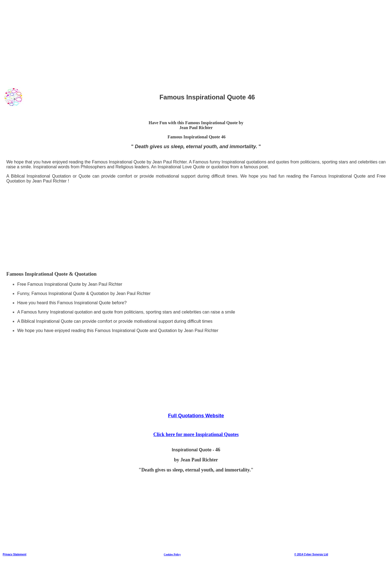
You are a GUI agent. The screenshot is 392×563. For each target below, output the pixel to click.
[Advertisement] (166, 41)
